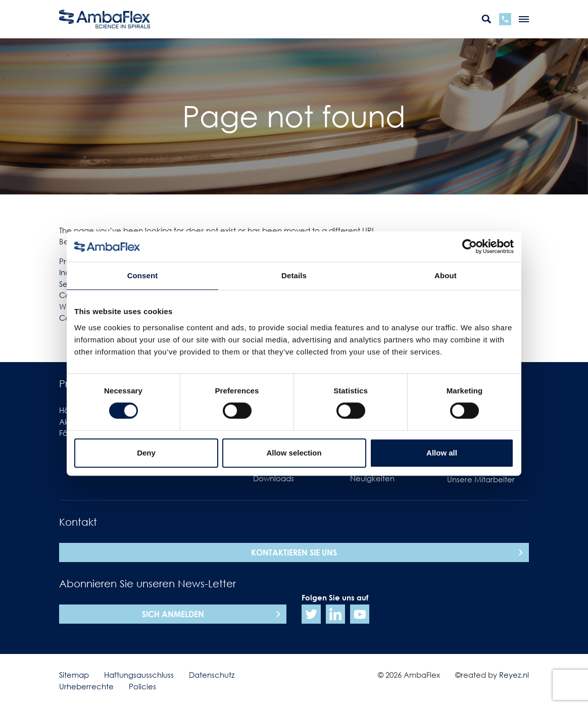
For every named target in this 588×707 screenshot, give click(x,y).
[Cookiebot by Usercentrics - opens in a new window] (470, 246)
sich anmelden (173, 614)
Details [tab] (294, 275)
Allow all (442, 453)
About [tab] (446, 275)
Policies (142, 686)
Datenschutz (212, 675)
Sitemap (74, 675)
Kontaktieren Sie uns (294, 552)
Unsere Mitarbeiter (481, 479)
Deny (146, 453)
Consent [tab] (143, 275)
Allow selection (294, 453)
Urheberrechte (86, 686)
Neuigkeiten (372, 478)
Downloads (274, 478)
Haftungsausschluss (139, 675)
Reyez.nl (514, 675)
